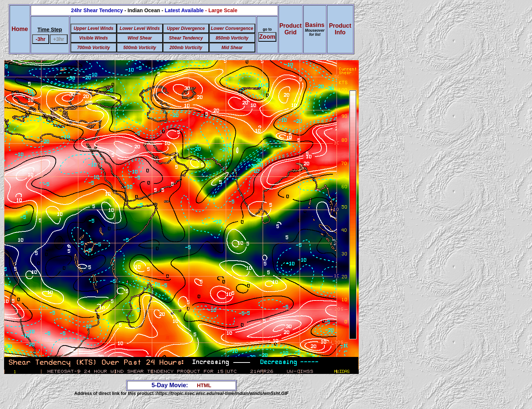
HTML (204, 385)
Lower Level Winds (140, 28)
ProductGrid (290, 29)
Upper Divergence (186, 28)
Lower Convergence (232, 28)
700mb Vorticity (94, 48)
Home (20, 29)
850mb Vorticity (232, 38)
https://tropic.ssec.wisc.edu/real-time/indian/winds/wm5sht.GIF (222, 393)
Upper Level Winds (93, 28)
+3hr (59, 39)
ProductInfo (340, 29)
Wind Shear (140, 38)
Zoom (267, 37)
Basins (315, 29)
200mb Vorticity (186, 48)
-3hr (41, 39)
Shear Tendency (186, 38)
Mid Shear (232, 48)
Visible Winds (93, 38)
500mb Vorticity (140, 48)
